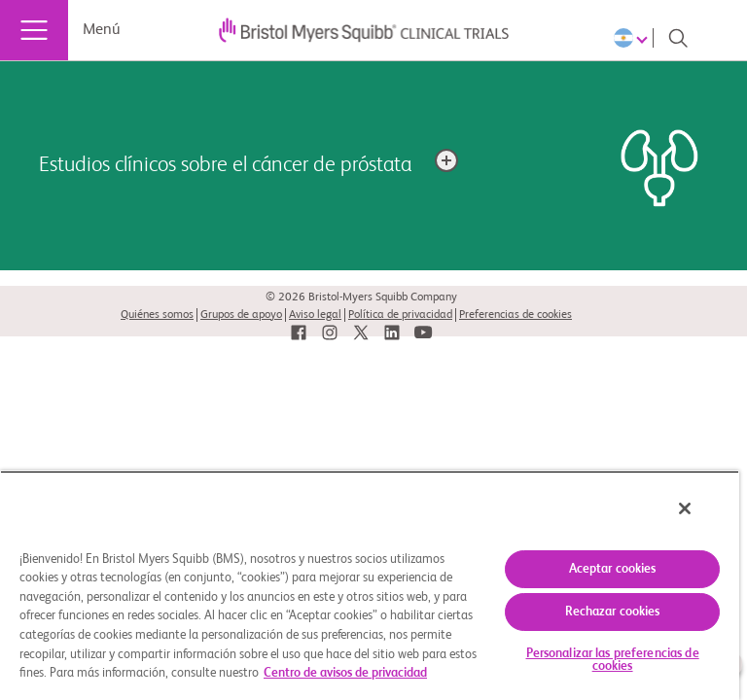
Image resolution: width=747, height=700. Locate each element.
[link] (299, 333)
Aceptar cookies (613, 569)
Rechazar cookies (613, 612)
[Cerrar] (685, 508)
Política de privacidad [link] (400, 315)
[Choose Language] (634, 38)
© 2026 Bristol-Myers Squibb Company (361, 297)
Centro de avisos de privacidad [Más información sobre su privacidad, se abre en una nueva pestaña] (345, 673)
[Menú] (34, 30)
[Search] (678, 38)
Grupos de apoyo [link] (241, 315)
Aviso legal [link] (315, 315)
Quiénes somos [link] (157, 315)
